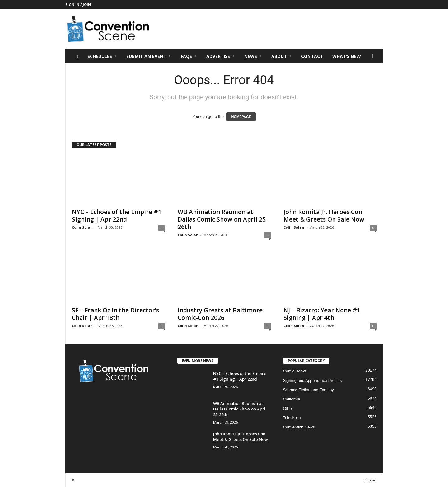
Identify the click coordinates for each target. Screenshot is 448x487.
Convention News (299, 427)
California (292, 399)
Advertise (220, 56)
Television (292, 418)
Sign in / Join (78, 5)
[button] (374, 56)
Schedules (102, 56)
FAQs (188, 56)
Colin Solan (82, 227)
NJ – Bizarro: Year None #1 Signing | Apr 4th (322, 314)
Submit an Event (148, 56)
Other (288, 408)
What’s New (347, 56)
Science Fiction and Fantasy (308, 390)
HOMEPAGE (241, 117)
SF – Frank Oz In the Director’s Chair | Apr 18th (115, 314)
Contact (312, 56)
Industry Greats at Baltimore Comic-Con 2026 (220, 314)
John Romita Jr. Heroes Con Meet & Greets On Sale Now (324, 216)
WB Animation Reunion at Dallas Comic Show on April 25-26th (223, 219)
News (252, 56)
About (281, 56)
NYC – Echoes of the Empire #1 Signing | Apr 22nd (117, 216)
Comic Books (295, 371)
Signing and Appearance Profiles (313, 380)
